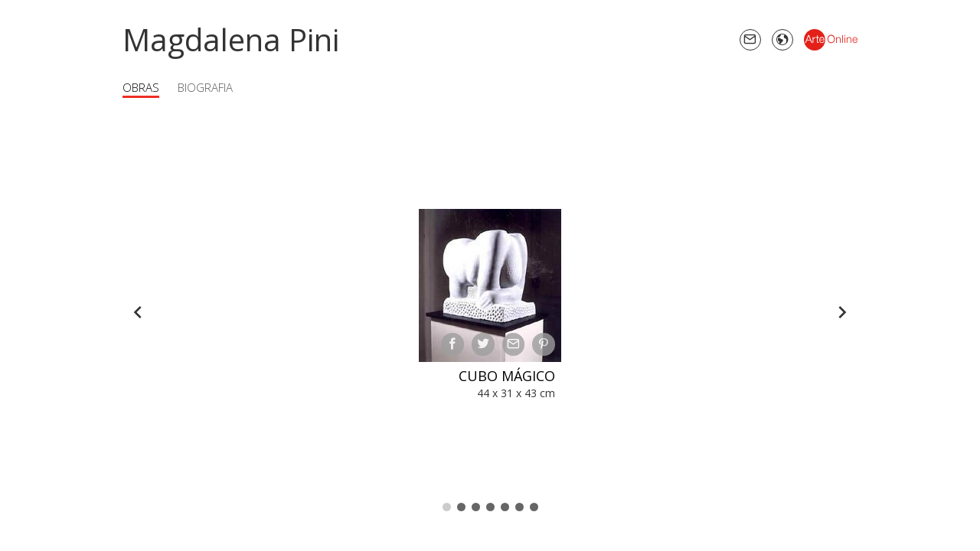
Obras (141, 87)
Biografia (205, 87)
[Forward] (842, 312)
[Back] (138, 312)
